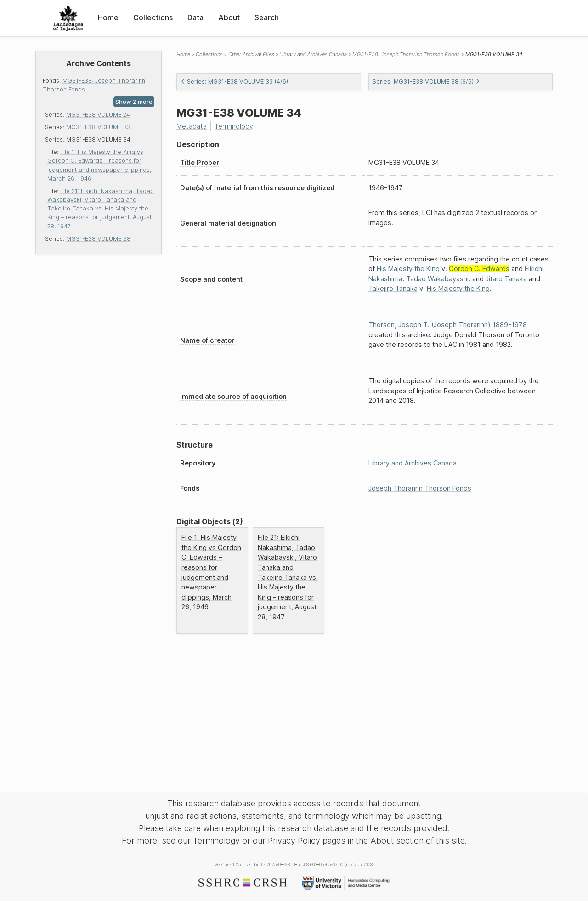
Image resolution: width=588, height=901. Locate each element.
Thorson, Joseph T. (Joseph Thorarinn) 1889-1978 (448, 325)
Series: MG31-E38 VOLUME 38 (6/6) (426, 82)
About (229, 17)
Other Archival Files (251, 54)
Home (108, 17)
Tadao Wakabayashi (437, 279)
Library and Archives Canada (313, 54)
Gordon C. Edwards (479, 269)
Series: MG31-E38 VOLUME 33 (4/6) (234, 82)
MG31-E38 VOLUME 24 (98, 115)
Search (267, 17)
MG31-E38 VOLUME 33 (98, 127)
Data (195, 17)
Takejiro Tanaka (393, 288)
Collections (153, 17)
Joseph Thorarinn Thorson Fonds (420, 488)
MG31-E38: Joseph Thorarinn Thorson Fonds (406, 54)
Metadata (192, 126)
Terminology (234, 126)
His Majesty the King (408, 269)
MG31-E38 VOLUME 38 (98, 239)
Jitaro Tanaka (506, 279)
